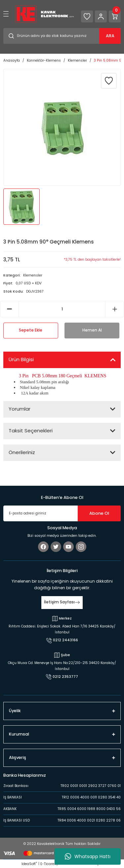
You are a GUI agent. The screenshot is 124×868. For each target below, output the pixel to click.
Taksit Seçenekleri (31, 431)
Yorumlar (20, 409)
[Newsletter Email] (62, 513)
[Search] (62, 36)
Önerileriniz (22, 452)
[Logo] (44, 14)
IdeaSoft (29, 864)
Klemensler (33, 275)
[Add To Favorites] (109, 81)
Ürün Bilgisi (21, 359)
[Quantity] (62, 309)
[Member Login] (101, 16)
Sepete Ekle (31, 330)
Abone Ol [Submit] (99, 513)
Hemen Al (92, 330)
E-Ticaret (48, 864)
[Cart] (115, 16)
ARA (110, 36)
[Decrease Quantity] (9, 309)
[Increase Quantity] (115, 309)
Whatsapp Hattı (88, 856)
